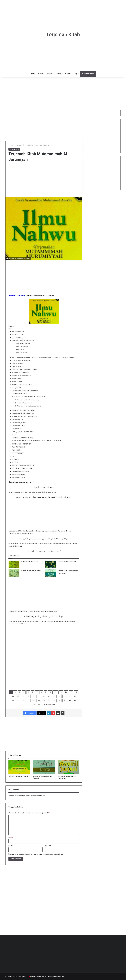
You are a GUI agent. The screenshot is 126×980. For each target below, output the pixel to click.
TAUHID (40, 74)
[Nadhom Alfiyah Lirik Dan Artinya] (14, 573)
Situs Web (48, 846)
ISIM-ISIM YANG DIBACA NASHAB (23, 411)
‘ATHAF (14, 456)
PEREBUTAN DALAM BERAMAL (22, 468)
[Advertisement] (63, 14)
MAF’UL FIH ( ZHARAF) (19, 423)
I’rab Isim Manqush (18, 366)
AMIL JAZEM (16, 450)
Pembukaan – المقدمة (19, 331)
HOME (33, 74)
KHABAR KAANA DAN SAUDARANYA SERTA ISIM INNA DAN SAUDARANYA (36, 441)
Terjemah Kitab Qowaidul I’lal (67, 562)
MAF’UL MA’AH (17, 429)
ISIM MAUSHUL (17, 382)
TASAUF (49, 74)
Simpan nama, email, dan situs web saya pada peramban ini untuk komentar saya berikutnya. (37, 854)
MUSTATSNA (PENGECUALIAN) (22, 438)
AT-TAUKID (15, 459)
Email (11, 846)
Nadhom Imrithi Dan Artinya (29, 562)
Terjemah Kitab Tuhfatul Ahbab (18, 776)
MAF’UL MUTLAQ (18, 420)
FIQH (76, 74)
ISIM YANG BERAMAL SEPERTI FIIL (23, 465)
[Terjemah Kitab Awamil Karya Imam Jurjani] (69, 767)
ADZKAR (58, 74)
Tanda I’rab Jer (20, 350)
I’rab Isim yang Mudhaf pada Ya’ (22, 360)
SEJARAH (68, 74)
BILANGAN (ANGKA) (19, 474)
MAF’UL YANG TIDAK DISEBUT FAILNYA (25, 391)
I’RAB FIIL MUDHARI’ (19, 447)
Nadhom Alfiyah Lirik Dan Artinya (31, 571)
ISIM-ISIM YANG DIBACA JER (21, 444)
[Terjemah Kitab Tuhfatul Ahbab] (19, 767)
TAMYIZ (15, 435)
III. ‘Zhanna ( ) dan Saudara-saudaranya (28, 406)
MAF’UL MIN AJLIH (18, 426)
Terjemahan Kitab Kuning (37, 976)
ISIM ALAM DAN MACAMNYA (22, 376)
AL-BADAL (15, 462)
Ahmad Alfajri (60, 976)
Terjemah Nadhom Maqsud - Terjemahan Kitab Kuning (30, 796)
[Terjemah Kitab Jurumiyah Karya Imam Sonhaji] (51, 573)
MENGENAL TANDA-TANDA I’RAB (23, 341)
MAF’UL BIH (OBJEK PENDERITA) (23, 414)
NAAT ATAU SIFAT (18, 453)
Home (11, 145)
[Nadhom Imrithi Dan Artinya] (14, 564)
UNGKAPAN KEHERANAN (20, 471)
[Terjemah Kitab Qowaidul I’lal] (51, 564)
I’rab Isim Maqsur (18, 363)
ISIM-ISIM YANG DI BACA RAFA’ (22, 385)
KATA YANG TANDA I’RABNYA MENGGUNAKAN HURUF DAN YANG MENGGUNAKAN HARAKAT (43, 357)
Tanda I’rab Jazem (21, 353)
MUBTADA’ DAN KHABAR (20, 394)
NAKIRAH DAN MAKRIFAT (20, 373)
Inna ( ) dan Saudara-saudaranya (26, 403)
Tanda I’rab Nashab (22, 347)
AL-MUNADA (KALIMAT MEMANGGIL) (24, 417)
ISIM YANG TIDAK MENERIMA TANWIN (25, 369)
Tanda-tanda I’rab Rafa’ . (23, 344)
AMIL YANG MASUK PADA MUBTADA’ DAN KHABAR (29, 397)
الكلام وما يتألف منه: (18, 335)
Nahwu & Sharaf (19, 145)
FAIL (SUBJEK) (17, 388)
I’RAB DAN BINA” (17, 338)
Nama (11, 837)
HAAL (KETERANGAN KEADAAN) (23, 432)
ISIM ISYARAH (17, 379)
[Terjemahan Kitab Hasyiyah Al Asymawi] (44, 767)
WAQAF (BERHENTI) (19, 477)
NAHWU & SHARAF (88, 74)
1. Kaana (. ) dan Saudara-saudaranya (28, 400)
